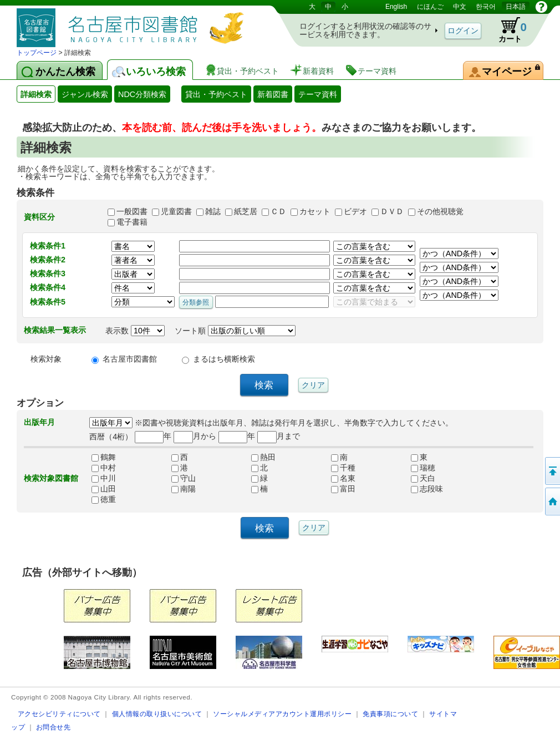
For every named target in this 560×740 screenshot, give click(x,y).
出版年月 (39, 422)
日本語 (516, 7)
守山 (184, 478)
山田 (104, 489)
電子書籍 (132, 222)
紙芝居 (246, 211)
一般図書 (132, 211)
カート (507, 30)
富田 (343, 489)
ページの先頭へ (552, 471)
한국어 (486, 7)
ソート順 (235, 331)
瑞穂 (423, 468)
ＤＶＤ (392, 211)
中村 (104, 468)
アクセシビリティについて (59, 714)
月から (195, 436)
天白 (423, 478)
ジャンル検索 (85, 94)
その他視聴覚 (440, 211)
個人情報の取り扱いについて (157, 714)
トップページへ (552, 501)
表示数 (135, 331)
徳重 (104, 499)
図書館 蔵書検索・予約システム (133, 24)
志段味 (427, 489)
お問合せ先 (54, 727)
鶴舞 (104, 457)
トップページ (37, 53)
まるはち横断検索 (224, 359)
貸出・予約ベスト (216, 94)
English (396, 7)
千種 (343, 468)
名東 (343, 478)
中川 (104, 478)
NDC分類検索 (142, 94)
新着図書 (273, 94)
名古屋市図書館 (130, 359)
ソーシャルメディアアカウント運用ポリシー (282, 714)
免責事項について (390, 714)
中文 (460, 7)
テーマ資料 (318, 94)
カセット (315, 211)
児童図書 (176, 211)
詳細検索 (36, 94)
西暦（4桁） (111, 436)
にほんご (430, 7)
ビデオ (355, 211)
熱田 (263, 457)
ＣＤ (278, 211)
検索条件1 (48, 246)
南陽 (184, 489)
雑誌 (213, 211)
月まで (279, 436)
